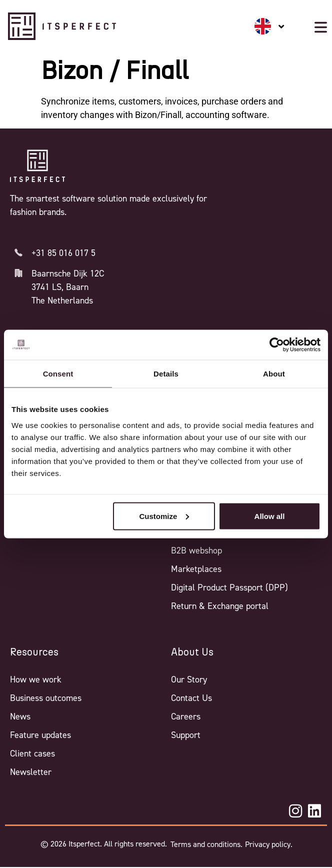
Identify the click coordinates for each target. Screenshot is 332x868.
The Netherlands (62, 300)
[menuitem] (269, 26)
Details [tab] (166, 374)
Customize (164, 516)
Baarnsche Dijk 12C (68, 273)
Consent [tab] (58, 374)
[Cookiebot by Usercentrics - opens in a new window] (277, 345)
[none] (269, 26)
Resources (34, 652)
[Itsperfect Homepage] (37, 166)
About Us (192, 652)
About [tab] (274, 374)
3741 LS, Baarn (60, 287)
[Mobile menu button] (321, 27)
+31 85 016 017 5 (63, 253)
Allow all (270, 516)
